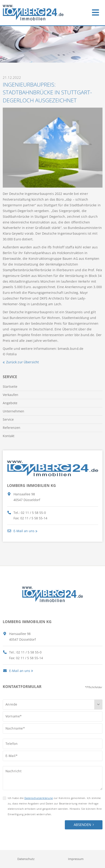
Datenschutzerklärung (39, 798)
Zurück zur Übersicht (23, 362)
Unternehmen (13, 411)
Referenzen (12, 428)
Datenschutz (26, 859)
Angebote (10, 403)
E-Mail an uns (21, 531)
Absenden (82, 825)
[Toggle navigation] (96, 12)
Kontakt (9, 436)
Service (8, 419)
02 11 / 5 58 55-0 (33, 513)
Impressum (76, 859)
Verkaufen (10, 395)
